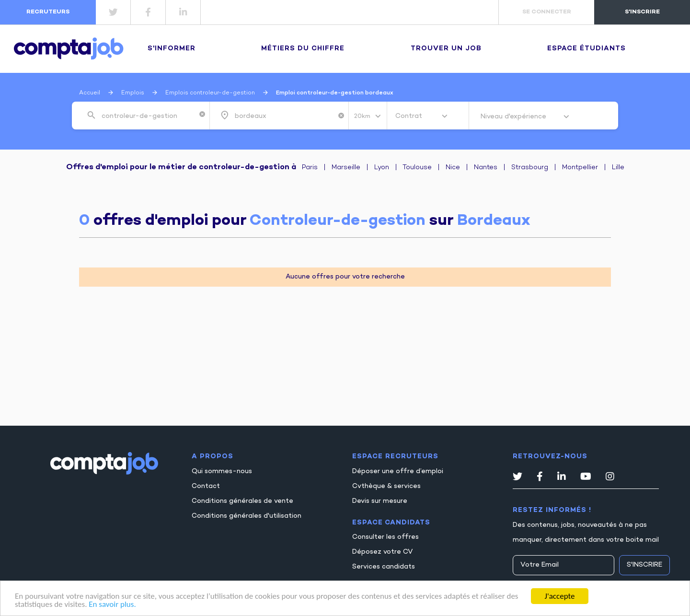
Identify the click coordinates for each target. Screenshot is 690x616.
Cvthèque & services (386, 486)
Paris (310, 168)
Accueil (90, 93)
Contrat (410, 116)
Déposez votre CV (383, 552)
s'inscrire (642, 12)
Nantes (486, 168)
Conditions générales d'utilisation (247, 516)
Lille (618, 168)
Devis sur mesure (380, 501)
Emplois (133, 93)
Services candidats (384, 567)
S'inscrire (644, 565)
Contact (206, 486)
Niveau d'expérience (514, 117)
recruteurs (48, 12)
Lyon (382, 168)
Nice (453, 168)
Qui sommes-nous (222, 471)
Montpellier (580, 168)
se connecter (547, 12)
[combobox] (148, 116)
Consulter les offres (385, 537)
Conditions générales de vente (242, 501)
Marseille (346, 168)
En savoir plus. (112, 605)
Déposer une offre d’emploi (398, 471)
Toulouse (417, 168)
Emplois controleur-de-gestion (210, 93)
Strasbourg (530, 168)
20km (363, 116)
